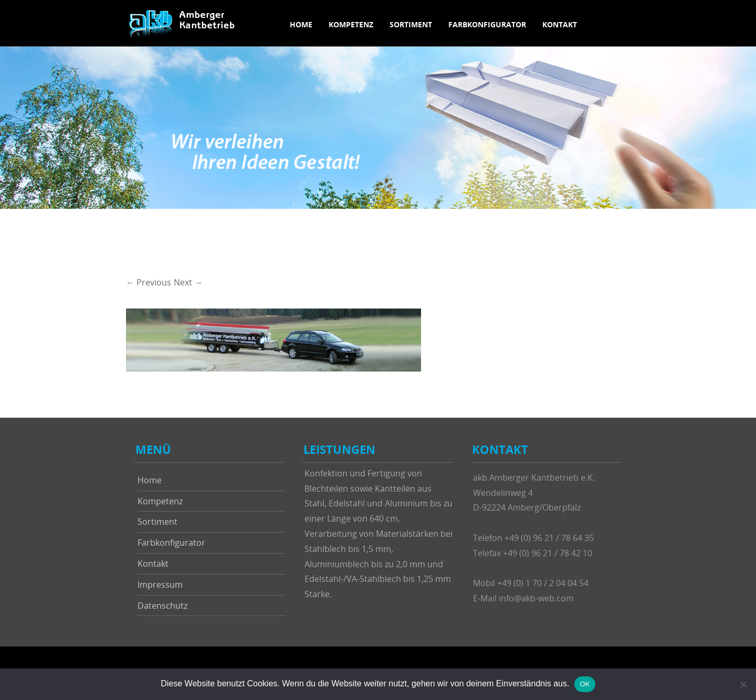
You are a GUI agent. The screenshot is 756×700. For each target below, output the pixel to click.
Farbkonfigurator (487, 24)
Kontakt (560, 24)
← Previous (149, 282)
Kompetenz (351, 24)
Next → (188, 282)
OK (585, 684)
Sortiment (411, 24)
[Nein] (743, 684)
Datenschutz (162, 606)
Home (301, 24)
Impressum (160, 585)
